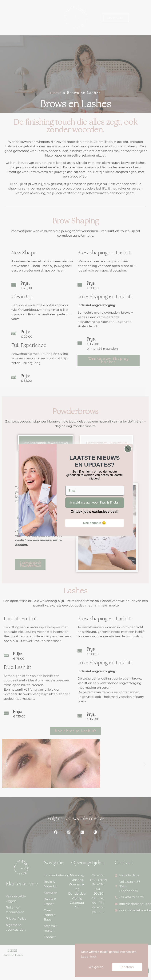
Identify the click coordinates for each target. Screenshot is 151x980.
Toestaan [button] (127, 967)
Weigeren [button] (96, 967)
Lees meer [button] (89, 956)
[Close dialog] (128, 449)
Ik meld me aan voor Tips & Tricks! (95, 502)
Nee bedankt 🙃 (95, 523)
